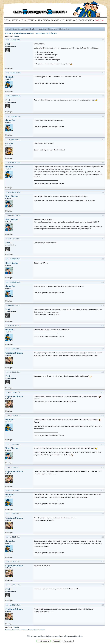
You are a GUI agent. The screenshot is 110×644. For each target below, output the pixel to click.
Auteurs (29, 20)
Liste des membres (20, 29)
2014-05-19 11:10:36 (13, 192)
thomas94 (10, 77)
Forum (99, 20)
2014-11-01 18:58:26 (13, 415)
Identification (64, 29)
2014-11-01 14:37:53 (13, 392)
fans (84, 20)
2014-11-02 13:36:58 (13, 514)
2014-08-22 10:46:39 (13, 215)
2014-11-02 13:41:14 (13, 562)
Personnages (49, 20)
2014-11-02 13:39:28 (13, 537)
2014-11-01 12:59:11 (13, 349)
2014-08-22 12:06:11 (13, 239)
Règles (33, 29)
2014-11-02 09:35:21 (13, 467)
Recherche (42, 29)
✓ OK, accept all (44, 641)
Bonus (67, 20)
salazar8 (9, 143)
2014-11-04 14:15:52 (13, 605)
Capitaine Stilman (14, 353)
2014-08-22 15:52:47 (13, 326)
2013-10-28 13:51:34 (13, 73)
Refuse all (56, 641)
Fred (8, 44)
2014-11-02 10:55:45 (13, 491)
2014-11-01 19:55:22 (13, 444)
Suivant (16, 36)
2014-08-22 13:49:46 (13, 305)
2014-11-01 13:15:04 (13, 372)
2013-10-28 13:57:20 (13, 96)
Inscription (52, 29)
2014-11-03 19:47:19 (13, 585)
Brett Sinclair (12, 196)
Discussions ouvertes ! (23, 33)
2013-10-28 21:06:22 (13, 139)
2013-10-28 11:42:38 (13, 40)
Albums (12, 20)
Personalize (68, 641)
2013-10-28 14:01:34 (13, 116)
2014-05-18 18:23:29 (13, 163)
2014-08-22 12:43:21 (13, 282)
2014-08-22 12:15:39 (13, 259)
